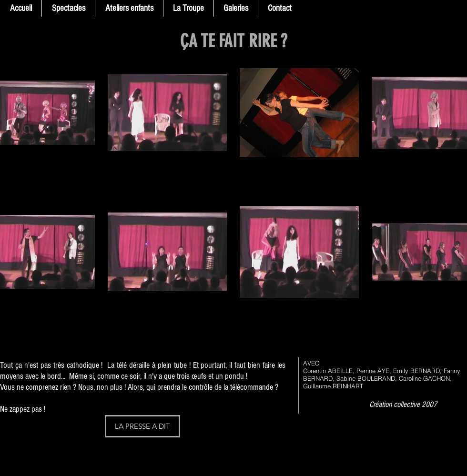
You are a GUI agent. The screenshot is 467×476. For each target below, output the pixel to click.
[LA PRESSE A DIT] (142, 426)
